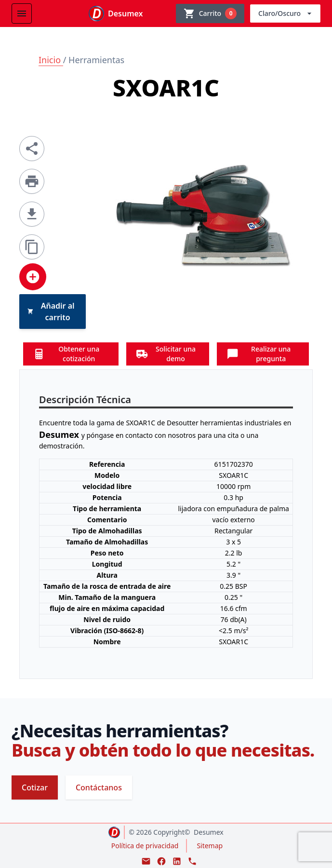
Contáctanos (99, 787)
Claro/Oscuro (286, 14)
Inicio (51, 60)
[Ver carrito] (210, 14)
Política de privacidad (145, 846)
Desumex (209, 832)
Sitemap (210, 846)
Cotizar (35, 787)
